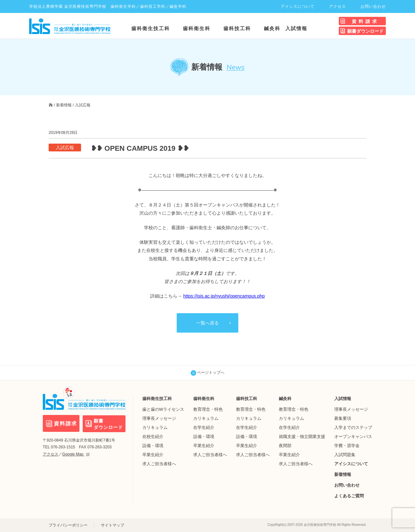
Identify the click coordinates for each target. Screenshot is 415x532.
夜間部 (285, 446)
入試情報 (296, 28)
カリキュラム (155, 427)
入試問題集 (345, 455)
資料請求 (365, 21)
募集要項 (343, 418)
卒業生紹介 (153, 455)
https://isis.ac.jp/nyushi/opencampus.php (224, 296)
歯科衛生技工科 (151, 28)
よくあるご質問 (349, 496)
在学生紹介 (204, 427)
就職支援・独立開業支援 (302, 437)
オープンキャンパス (353, 437)
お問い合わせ (373, 6)
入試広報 (83, 105)
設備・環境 (153, 446)
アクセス (338, 6)
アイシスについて (298, 6)
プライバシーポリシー (68, 525)
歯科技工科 (237, 28)
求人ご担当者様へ (159, 464)
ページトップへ (207, 373)
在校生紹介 (153, 437)
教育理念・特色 (208, 409)
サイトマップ (113, 525)
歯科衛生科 (197, 28)
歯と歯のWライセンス (163, 409)
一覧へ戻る (207, 323)
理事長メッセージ (159, 418)
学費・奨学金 (347, 446)
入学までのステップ (353, 427)
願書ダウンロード (365, 31)
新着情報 (64, 105)
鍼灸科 (272, 28)
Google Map (76, 454)
